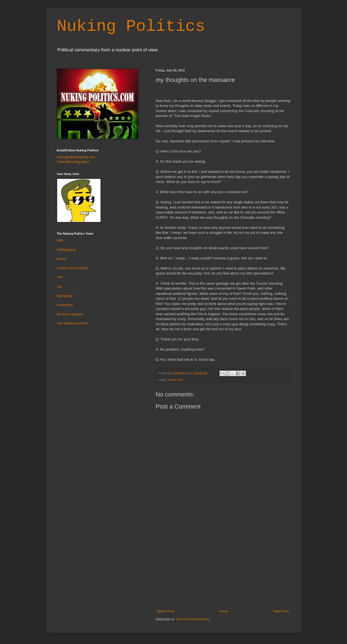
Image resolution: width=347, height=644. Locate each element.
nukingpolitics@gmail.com (76, 157)
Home (224, 611)
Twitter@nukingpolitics (73, 162)
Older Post (281, 611)
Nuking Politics (131, 26)
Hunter (62, 259)
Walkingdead (66, 250)
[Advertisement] (223, 568)
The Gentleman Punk (72, 323)
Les (59, 287)
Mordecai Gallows (70, 314)
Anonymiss (65, 305)
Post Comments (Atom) (193, 619)
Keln (60, 240)
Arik (60, 277)
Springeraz (65, 296)
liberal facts (176, 380)
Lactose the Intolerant (73, 268)
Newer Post (166, 611)
